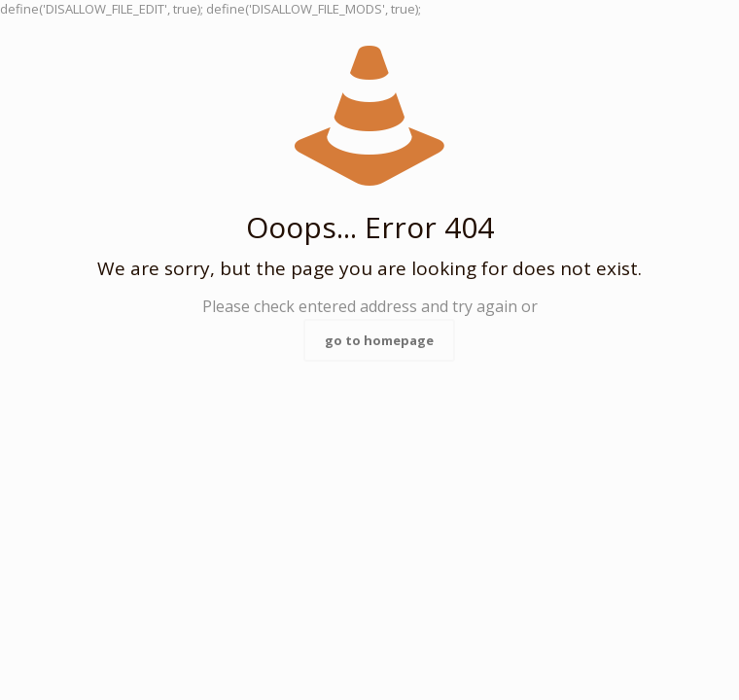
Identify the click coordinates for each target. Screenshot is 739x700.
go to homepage (379, 340)
